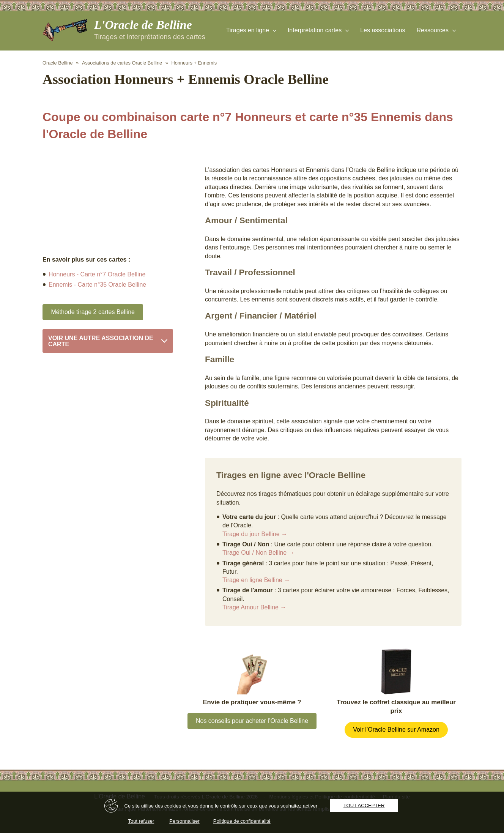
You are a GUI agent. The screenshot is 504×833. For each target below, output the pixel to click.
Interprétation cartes (315, 30)
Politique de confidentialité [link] (242, 821)
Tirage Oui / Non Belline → (258, 553)
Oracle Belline (58, 63)
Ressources (433, 30)
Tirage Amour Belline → (254, 607)
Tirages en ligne (248, 30)
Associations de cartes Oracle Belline (122, 63)
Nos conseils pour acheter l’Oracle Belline (252, 721)
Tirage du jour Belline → (255, 534)
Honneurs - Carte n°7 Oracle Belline (97, 274)
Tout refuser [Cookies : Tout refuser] (141, 821)
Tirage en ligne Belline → (256, 580)
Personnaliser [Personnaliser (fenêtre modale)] (184, 821)
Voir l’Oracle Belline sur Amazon (396, 730)
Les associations (383, 30)
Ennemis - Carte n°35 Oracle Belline (97, 285)
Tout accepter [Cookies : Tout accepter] (364, 805)
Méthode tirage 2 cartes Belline (93, 312)
